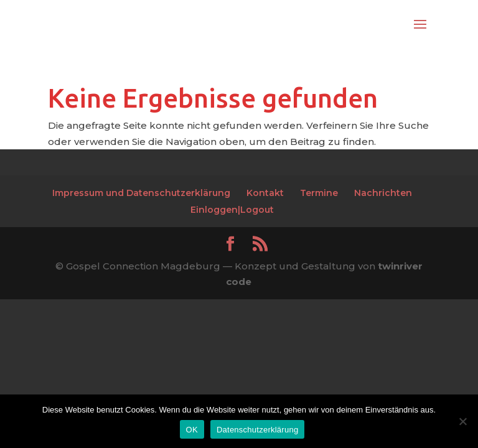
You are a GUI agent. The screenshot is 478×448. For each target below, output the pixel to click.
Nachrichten (383, 193)
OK (192, 430)
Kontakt (265, 193)
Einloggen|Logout (232, 210)
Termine (319, 193)
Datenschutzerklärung (257, 430)
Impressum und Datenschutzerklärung (141, 193)
